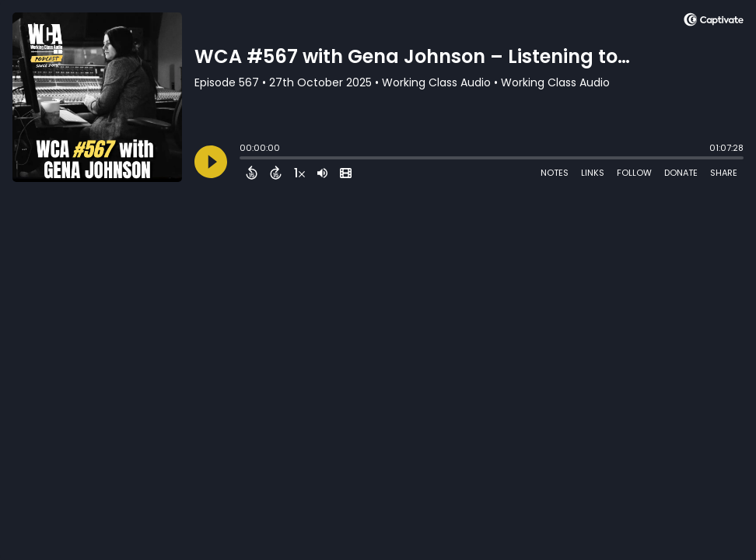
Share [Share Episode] (724, 173)
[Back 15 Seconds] (252, 173)
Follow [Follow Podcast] (634, 173)
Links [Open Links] (593, 173)
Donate (681, 173)
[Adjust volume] (322, 173)
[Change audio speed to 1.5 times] (299, 173)
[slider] (243, 159)
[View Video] (346, 173)
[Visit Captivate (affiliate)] (714, 22)
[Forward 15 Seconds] (276, 173)
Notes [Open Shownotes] (555, 173)
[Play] (211, 162)
